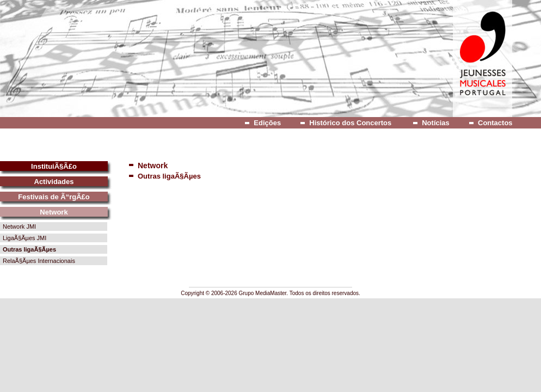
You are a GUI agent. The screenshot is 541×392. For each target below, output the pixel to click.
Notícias (436, 123)
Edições (267, 123)
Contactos (495, 123)
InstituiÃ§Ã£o (54, 166)
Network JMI (19, 226)
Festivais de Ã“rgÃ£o (54, 197)
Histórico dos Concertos (350, 123)
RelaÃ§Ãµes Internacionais (39, 261)
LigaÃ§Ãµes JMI (24, 238)
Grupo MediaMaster (263, 293)
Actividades (54, 182)
